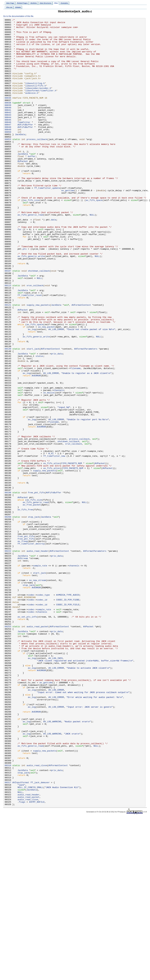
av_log (32, 392)
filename (75, 438)
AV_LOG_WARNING (52, 862)
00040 (8, 126)
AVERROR (36, 447)
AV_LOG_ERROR (56, 392)
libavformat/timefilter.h (41, 105)
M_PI (51, 541)
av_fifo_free (25, 608)
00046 (8, 143)
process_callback (37, 164)
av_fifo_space (94, 237)
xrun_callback (35, 339)
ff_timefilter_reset (30, 351)
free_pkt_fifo (36, 587)
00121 (8, 362)
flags (22, 959)
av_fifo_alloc (52, 552)
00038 (8, 120)
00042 (8, 131)
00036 (8, 114)
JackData (20, 158)
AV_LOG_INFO (56, 786)
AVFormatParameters (86, 415)
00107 (8, 321)
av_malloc (49, 468)
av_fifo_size (32, 237)
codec (31, 710)
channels (59, 465)
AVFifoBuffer (25, 146)
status (39, 424)
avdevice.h (32, 108)
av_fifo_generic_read (30, 254)
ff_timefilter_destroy (31, 649)
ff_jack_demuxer (40, 935)
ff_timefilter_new (54, 544)
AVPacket (23, 190)
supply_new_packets (38, 362)
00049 (8, 152)
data (54, 260)
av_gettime (68, 225)
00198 (8, 587)
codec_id (42, 716)
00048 (8, 149)
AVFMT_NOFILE (37, 959)
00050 (8, 155)
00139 (8, 415)
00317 (8, 935)
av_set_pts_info (27, 737)
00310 (8, 915)
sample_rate (40, 675)
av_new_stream (38, 693)
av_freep (23, 646)
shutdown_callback (39, 321)
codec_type (43, 710)
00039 (8, 123)
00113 (8, 339)
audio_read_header (38, 658)
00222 (8, 658)
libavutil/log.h (35, 96)
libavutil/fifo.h (36, 99)
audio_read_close (37, 915)
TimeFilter (24, 143)
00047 (8, 146)
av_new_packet (46, 389)
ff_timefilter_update (47, 222)
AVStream (23, 666)
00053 (8, 164)
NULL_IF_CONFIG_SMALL (30, 941)
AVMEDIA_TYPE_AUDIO (68, 710)
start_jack (33, 415)
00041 (8, 128)
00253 (8, 748)
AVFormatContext (81, 362)
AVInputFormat (21, 935)
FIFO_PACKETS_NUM (72, 552)
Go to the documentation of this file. (19, 16)
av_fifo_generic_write (31, 304)
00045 (8, 140)
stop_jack (34, 617)
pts (25, 295)
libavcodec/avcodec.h (38, 102)
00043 (8, 134)
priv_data (57, 421)
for (19, 272)
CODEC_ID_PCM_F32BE (68, 716)
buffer (32, 184)
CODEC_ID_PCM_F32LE (68, 722)
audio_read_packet (38, 748)
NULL (92, 254)
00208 (8, 617)
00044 (8, 137)
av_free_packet (32, 602)
